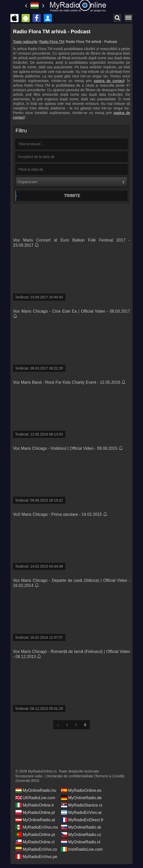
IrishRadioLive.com (82, 849)
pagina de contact (109, 81)
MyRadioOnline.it (35, 805)
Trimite (72, 196)
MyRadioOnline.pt (35, 834)
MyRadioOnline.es (81, 790)
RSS (36, 781)
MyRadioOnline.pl (35, 812)
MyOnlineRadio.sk (81, 827)
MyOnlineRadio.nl (81, 842)
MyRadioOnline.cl (35, 842)
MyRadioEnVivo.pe (36, 857)
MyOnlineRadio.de (81, 798)
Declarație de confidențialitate (70, 776)
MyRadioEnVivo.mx (37, 827)
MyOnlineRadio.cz (81, 834)
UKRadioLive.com (35, 798)
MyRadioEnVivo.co (36, 849)
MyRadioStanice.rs (82, 805)
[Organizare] (71, 182)
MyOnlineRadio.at (35, 820)
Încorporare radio (29, 776)
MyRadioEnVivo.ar (81, 812)
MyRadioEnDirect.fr (82, 820)
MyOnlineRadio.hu (36, 790)
